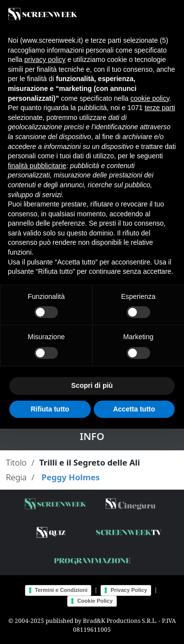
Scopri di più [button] (92, 385)
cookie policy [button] (150, 98)
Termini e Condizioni (61, 590)
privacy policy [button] (45, 59)
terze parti (160, 108)
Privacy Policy (129, 590)
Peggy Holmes (70, 477)
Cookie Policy (95, 601)
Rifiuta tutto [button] (50, 409)
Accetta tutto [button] (134, 409)
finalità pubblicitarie (37, 166)
